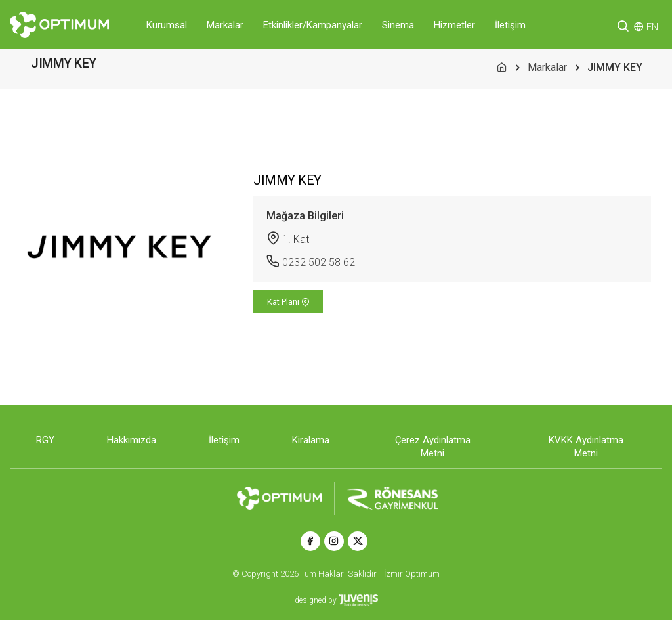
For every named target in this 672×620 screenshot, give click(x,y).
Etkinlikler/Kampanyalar (313, 25)
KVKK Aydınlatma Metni (586, 447)
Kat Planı (288, 302)
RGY (45, 440)
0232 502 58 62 (319, 262)
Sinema (398, 25)
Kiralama (311, 440)
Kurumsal (167, 25)
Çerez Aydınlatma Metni (433, 447)
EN (652, 27)
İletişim (510, 25)
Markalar (225, 25)
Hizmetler (454, 25)
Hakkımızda (132, 440)
